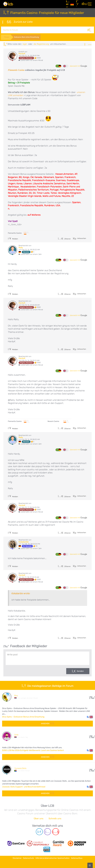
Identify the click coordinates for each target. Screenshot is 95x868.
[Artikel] (67, 4)
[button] (90, 716)
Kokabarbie (24, 541)
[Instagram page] (47, 831)
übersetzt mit (78, 66)
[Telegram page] (39, 831)
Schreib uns (55, 818)
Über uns (39, 818)
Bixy (16, 695)
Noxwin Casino (53, 421)
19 (91, 696)
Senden (80, 671)
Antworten (81, 238)
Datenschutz (29, 857)
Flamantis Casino (16, 70)
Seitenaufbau (77, 857)
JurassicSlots (20, 768)
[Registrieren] (78, 4)
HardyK (22, 53)
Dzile (16, 734)
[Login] (83, 4)
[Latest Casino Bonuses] (8, 4)
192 (91, 735)
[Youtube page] (56, 831)
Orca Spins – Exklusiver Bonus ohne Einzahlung (23, 716)
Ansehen (47, 723)
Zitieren (64, 238)
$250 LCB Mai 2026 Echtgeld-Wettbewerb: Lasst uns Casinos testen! (33, 750)
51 (91, 769)
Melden (13, 238)
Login (25, 44)
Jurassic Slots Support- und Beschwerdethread (24, 786)
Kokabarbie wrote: (21, 593)
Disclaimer (17, 857)
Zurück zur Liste (17, 22)
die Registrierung (41, 44)
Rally (21, 247)
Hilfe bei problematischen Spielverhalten (53, 857)
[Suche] (91, 29)
